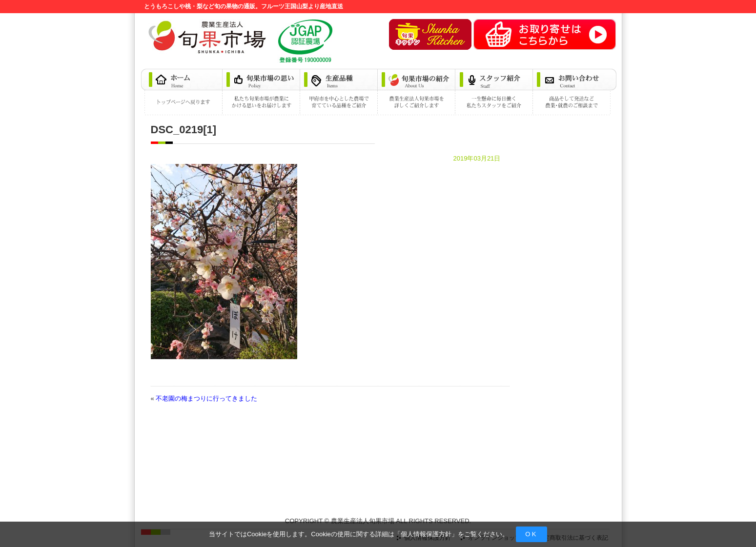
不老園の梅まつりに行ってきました (206, 398)
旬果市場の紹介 (417, 92)
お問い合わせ (575, 92)
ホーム (182, 92)
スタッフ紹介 (495, 92)
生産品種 (339, 92)
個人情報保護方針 (426, 534)
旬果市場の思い (262, 92)
